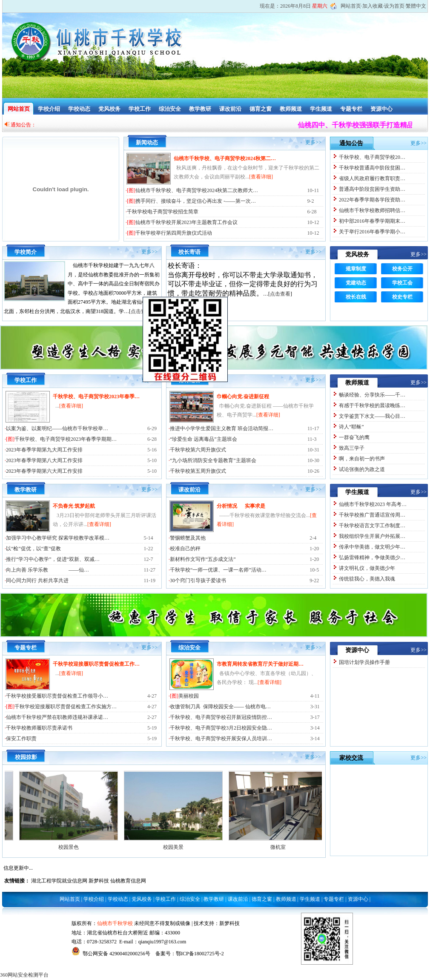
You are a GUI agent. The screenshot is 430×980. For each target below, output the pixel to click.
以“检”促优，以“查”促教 (33, 549)
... (69, 406)
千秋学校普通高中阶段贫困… (372, 168)
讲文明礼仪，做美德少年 (367, 568)
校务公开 (402, 269)
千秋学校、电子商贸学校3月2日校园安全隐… (221, 728)
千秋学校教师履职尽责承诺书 (39, 728)
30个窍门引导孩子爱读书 (198, 581)
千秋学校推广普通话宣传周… (372, 515)
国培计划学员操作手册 (364, 662)
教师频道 (291, 109)
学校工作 (140, 109)
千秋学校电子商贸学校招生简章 (163, 212)
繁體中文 (416, 6)
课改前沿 (230, 109)
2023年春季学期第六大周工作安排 (44, 471)
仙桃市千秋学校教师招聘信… (372, 210)
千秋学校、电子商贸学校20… (372, 157)
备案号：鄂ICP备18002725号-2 (190, 954)
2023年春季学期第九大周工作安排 (44, 450)
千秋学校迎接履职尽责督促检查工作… (96, 664)
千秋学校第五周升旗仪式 (198, 471)
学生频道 (321, 109)
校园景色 (93, 847)
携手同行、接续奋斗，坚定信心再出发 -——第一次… (196, 201)
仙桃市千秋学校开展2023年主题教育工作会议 (186, 222)
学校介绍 (49, 109)
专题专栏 (351, 109)
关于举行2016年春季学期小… (372, 232)
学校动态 (79, 109)
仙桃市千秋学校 (115, 923)
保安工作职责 (21, 739)
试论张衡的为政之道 (362, 469)
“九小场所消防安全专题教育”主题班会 (213, 460)
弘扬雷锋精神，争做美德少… (372, 558)
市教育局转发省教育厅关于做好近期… (260, 664)
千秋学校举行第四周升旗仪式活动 (174, 233)
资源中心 (381, 109)
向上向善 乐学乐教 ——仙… (47, 570)
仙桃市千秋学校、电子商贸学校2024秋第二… (225, 158)
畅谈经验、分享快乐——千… (372, 395)
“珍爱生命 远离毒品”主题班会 (204, 439)
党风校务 (109, 109)
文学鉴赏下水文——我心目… (372, 416)
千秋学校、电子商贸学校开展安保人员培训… (221, 739)
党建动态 (356, 283)
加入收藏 (373, 6)
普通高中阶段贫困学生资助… (372, 189)
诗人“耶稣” (351, 427)
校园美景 (198, 847)
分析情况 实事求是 (241, 506)
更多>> (313, 142)
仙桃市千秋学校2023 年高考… (373, 504)
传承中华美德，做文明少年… (372, 547)
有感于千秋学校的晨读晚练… (372, 405)
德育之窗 (261, 109)
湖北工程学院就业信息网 (59, 881)
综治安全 (170, 109)
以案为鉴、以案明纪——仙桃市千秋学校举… (57, 428)
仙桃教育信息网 (128, 881)
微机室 (302, 847)
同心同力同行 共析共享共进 (37, 581)
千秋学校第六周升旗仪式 (198, 450)
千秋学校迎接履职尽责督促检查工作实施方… (66, 707)
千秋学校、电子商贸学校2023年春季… (96, 397)
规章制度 (356, 269)
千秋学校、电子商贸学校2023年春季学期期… (66, 439)
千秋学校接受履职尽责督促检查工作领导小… (57, 696)
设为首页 (394, 6)
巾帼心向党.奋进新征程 (243, 397)
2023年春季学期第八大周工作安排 (44, 460)
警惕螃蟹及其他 (188, 538)
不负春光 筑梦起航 (74, 506)
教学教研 (200, 109)
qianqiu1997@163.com (162, 942)
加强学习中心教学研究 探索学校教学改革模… (58, 538)
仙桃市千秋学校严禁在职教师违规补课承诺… (57, 717)
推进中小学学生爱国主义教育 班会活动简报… (222, 428)
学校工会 (402, 283)
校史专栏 (402, 297)
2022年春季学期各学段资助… (372, 200)
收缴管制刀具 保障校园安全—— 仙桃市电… (220, 707)
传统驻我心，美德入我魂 (367, 579)
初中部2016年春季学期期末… (372, 221)
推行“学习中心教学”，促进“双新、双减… (53, 559)
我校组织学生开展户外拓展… (372, 536)
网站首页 (351, 6)
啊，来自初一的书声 (362, 459)
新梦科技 (99, 881)
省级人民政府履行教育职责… (372, 178)
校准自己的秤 (185, 549)
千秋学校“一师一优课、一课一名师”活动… (218, 570)
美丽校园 (189, 696)
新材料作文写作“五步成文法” (203, 559)
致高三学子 (352, 448)
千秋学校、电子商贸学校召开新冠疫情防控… (221, 717)
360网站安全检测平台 (24, 975)
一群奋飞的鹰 (354, 437)
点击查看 (280, 294)
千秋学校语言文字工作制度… (372, 526)
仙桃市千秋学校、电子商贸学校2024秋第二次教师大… (197, 190)
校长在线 (356, 297)
